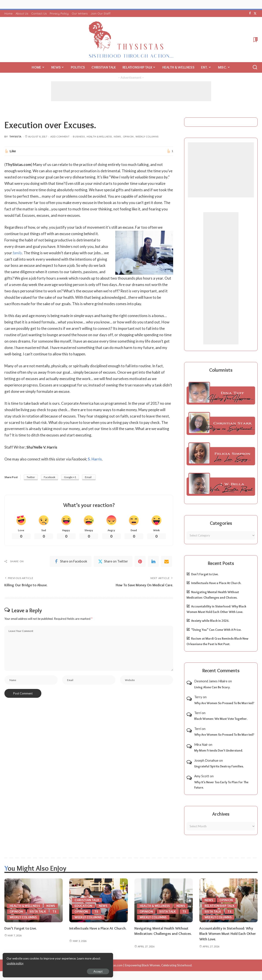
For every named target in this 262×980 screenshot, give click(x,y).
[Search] (255, 67)
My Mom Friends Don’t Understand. (219, 750)
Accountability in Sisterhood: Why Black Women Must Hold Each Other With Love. (228, 934)
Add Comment (60, 136)
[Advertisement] (131, 91)
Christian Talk (87, 900)
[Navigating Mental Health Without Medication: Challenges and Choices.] (164, 900)
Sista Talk (38, 911)
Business (79, 136)
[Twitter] (255, 13)
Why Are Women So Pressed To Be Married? (224, 703)
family (17, 253)
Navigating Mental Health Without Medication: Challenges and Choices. (162, 934)
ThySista (15, 136)
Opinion (128, 136)
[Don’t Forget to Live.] (34, 900)
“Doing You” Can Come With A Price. (216, 630)
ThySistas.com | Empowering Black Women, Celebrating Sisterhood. (148, 965)
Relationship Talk (220, 906)
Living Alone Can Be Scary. (212, 687)
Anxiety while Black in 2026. (210, 621)
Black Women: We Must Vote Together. (221, 719)
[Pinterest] (140, 562)
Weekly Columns (147, 136)
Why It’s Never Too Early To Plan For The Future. (221, 785)
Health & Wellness (99, 136)
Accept (54, 970)
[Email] (167, 562)
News (117, 136)
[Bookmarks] (255, 40)
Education (83, 906)
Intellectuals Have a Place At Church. (216, 583)
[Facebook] (250, 13)
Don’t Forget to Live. (205, 574)
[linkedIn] (153, 562)
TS (55, 911)
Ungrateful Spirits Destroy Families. (219, 766)
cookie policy (56, 962)
